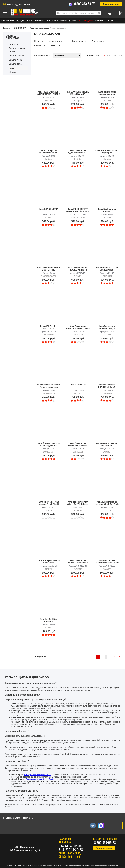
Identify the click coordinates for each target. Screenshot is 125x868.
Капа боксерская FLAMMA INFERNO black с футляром (107, 562)
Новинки (99, 21)
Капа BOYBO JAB (78, 385)
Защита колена (16, 56)
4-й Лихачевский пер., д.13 (25, 850)
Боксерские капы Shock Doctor (40, 779)
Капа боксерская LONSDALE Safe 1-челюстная (107, 386)
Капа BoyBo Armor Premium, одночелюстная (107, 210)
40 (108, 55)
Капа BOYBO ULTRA (49, 209)
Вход (120, 13)
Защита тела (15, 64)
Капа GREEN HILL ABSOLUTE (49, 327)
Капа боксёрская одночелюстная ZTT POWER (49, 152)
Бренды (110, 21)
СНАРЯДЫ (39, 21)
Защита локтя (16, 60)
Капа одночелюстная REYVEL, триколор (78, 269)
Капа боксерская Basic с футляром (107, 152)
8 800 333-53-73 (85, 4)
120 (114, 55)
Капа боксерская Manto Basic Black (49, 562)
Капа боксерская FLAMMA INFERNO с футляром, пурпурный (78, 562)
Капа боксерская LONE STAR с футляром (49, 444)
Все (120, 55)
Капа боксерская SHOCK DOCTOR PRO (49, 269)
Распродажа (86, 21)
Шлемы (13, 72)
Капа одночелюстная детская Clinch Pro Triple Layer (107, 503)
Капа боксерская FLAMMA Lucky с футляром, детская (107, 327)
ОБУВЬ (29, 21)
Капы (12, 68)
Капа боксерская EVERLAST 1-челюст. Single (78, 444)
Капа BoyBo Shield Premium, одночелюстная (49, 620)
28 (104, 55)
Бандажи (13, 44)
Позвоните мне (111, 4)
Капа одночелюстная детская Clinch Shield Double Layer (49, 503)
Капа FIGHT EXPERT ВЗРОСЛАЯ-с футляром (78, 210)
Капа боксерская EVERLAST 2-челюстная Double (78, 327)
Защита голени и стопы (17, 50)
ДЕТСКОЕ (73, 21)
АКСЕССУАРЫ (52, 21)
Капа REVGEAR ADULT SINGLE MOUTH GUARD (49, 93)
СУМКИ (64, 21)
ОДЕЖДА (20, 21)
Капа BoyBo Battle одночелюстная (107, 93)
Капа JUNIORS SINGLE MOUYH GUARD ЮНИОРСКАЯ (78, 93)
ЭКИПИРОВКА (7, 21)
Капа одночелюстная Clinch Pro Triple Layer (78, 503)
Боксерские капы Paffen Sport (38, 775)
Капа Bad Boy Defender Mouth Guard (107, 444)
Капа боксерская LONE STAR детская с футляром (107, 269)
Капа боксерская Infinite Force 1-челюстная (49, 386)
